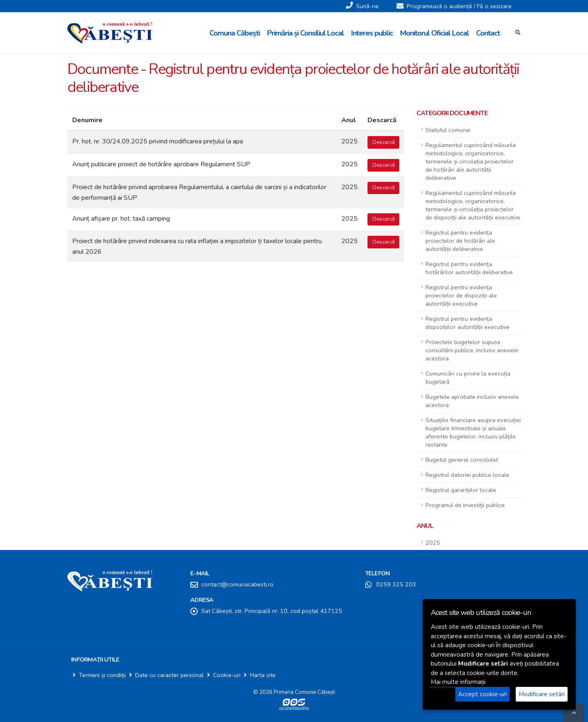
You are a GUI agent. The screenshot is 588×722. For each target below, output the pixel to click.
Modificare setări (542, 694)
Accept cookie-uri (482, 694)
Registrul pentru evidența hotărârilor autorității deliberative (469, 268)
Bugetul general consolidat (462, 460)
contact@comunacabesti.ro (237, 584)
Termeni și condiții (102, 675)
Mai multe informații (458, 682)
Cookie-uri (227, 675)
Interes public (372, 33)
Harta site (263, 675)
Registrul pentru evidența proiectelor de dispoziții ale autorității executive (461, 295)
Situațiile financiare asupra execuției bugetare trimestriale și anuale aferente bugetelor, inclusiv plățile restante (473, 432)
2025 (433, 543)
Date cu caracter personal (169, 675)
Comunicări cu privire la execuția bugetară (468, 378)
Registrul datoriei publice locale (467, 475)
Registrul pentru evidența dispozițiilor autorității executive (468, 323)
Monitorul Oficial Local (434, 33)
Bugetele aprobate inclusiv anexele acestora (472, 401)
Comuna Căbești (235, 33)
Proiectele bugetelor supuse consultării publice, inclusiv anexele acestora (472, 350)
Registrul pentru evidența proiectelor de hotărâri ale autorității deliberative (460, 241)
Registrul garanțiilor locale (461, 490)
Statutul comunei (448, 130)
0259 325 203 (396, 584)
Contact (488, 33)
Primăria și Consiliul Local (305, 33)
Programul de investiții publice (465, 505)
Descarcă (384, 142)
